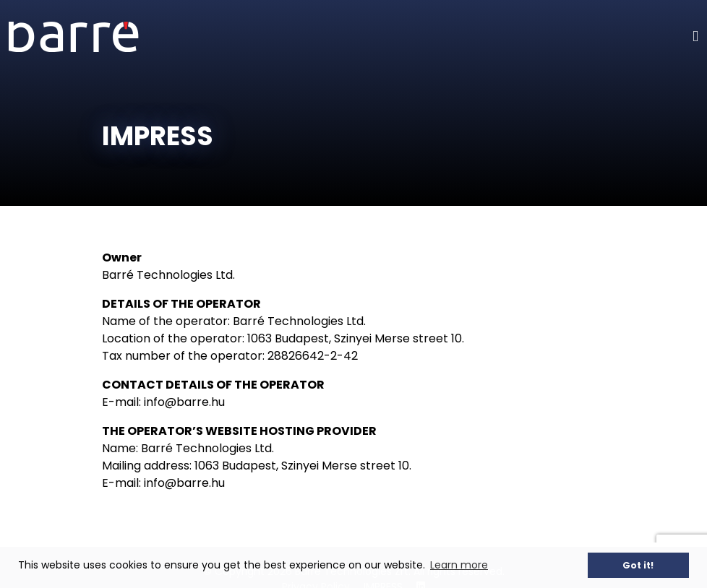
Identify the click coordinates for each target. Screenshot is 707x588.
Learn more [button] (459, 565)
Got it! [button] (638, 565)
